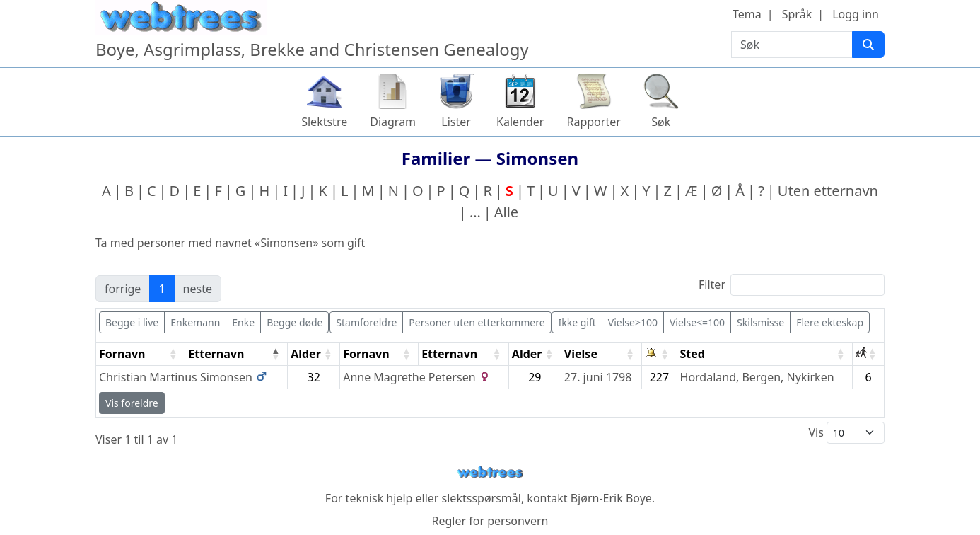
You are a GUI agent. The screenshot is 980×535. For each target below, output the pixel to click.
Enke (243, 322)
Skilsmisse (760, 322)
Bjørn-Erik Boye (611, 498)
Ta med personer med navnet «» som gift (230, 243)
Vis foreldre (132, 403)
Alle (506, 212)
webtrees (490, 472)
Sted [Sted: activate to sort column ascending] (693, 354)
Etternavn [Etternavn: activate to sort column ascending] (449, 354)
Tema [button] (747, 14)
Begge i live (132, 322)
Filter (792, 285)
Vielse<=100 (697, 322)
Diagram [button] (393, 122)
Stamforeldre (366, 322)
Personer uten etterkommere (477, 322)
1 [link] (162, 289)
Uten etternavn (828, 191)
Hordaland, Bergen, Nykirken (757, 377)
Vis (846, 433)
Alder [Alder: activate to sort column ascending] (306, 354)
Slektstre (324, 122)
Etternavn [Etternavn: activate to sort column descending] (216, 354)
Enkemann (195, 322)
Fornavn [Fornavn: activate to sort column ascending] (122, 354)
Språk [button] (797, 14)
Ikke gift (577, 322)
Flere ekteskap (830, 322)
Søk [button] (661, 122)
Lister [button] (456, 122)
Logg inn (856, 14)
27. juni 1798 (598, 377)
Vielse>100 (633, 322)
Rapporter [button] (593, 122)
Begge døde (294, 322)
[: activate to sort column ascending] (659, 354)
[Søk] (868, 45)
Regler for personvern (490, 521)
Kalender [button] (520, 122)
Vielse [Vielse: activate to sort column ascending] (581, 354)
